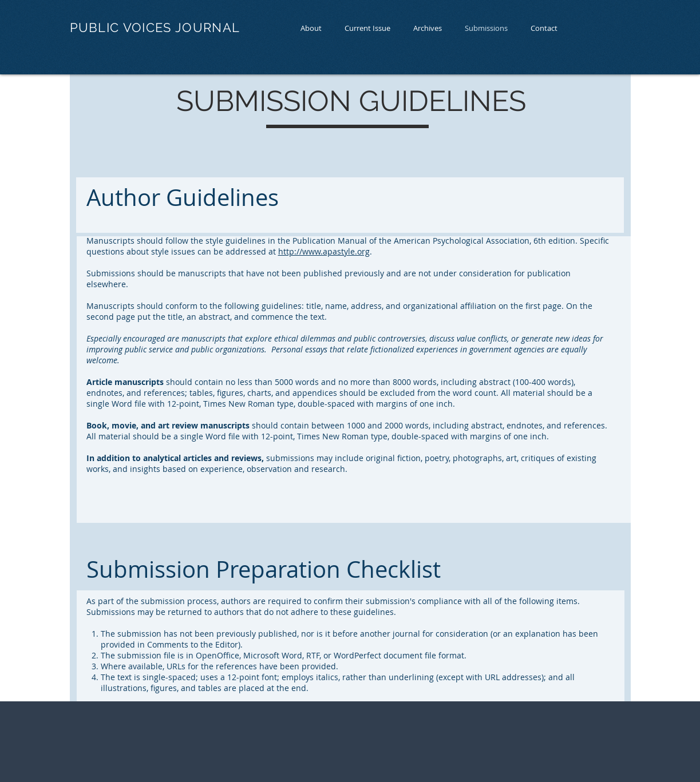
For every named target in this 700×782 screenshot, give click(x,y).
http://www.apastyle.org (324, 251)
